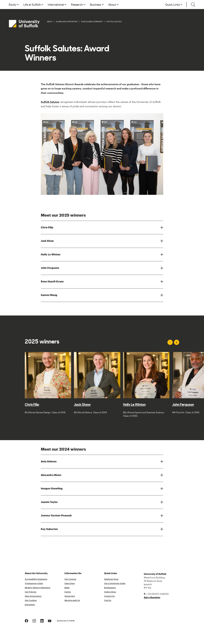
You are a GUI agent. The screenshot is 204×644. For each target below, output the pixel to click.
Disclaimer (30, 605)
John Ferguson (50, 268)
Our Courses (70, 579)
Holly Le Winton (51, 255)
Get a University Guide (115, 584)
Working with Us (72, 601)
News (67, 588)
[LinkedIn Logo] (42, 621)
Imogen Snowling (52, 489)
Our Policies (31, 592)
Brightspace (110, 588)
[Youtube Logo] (50, 621)
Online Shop (110, 592)
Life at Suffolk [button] (32, 5)
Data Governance (33, 596)
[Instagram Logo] (34, 621)
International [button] (56, 5)
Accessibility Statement (36, 579)
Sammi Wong (49, 295)
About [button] (112, 5)
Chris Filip (47, 227)
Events (68, 592)
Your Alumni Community (92, 22)
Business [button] (96, 5)
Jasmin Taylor (49, 502)
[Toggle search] (193, 5)
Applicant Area (111, 579)
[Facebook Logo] (26, 621)
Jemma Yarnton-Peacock (56, 516)
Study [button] (12, 5)
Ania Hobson (49, 461)
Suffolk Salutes (114, 22)
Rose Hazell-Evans (52, 282)
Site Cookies (31, 601)
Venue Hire (70, 596)
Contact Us (109, 596)
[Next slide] (177, 342)
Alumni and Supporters (67, 22)
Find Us (108, 601)
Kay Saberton (49, 529)
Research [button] (77, 5)
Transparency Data (34, 584)
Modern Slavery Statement (38, 588)
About (50, 22)
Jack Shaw (47, 241)
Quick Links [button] (172, 5)
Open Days (70, 584)
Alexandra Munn (51, 475)
